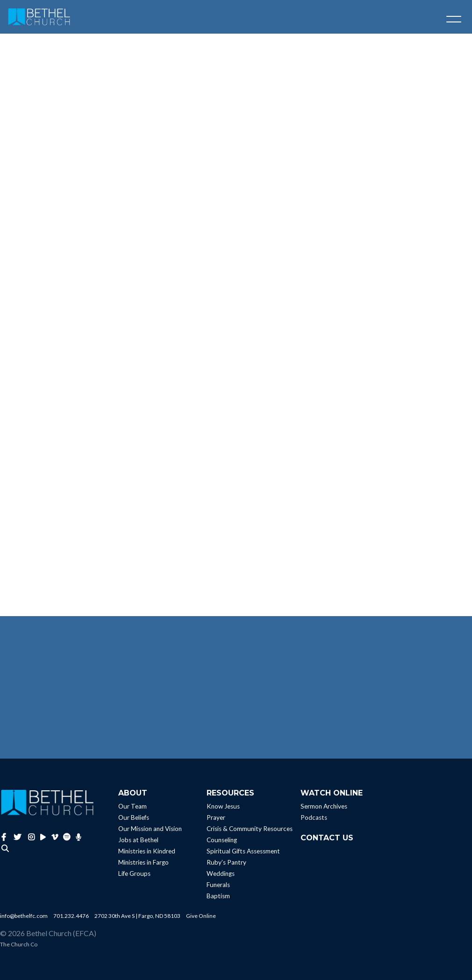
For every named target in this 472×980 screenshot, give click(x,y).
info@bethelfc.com (24, 916)
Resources (230, 793)
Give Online (201, 916)
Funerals (218, 885)
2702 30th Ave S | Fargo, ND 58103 (137, 916)
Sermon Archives (324, 806)
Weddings (221, 873)
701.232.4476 (71, 916)
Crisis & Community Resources (250, 829)
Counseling (222, 840)
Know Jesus (223, 806)
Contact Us (327, 838)
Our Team (132, 806)
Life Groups (134, 873)
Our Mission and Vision (150, 829)
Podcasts (314, 817)
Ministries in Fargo (143, 862)
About (133, 793)
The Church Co (19, 944)
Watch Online (332, 793)
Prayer (216, 817)
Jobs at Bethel (138, 840)
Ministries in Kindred (147, 851)
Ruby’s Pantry (226, 862)
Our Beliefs (134, 817)
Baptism (218, 896)
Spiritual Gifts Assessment (243, 851)
